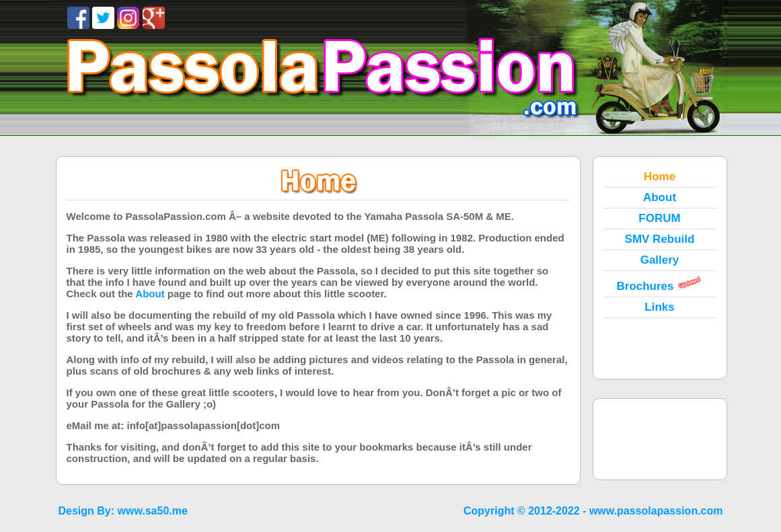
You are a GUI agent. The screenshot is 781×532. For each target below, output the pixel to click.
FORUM (659, 218)
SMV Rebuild (660, 239)
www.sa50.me (153, 511)
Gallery (660, 260)
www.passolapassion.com (656, 511)
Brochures (645, 286)
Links (659, 307)
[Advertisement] (660, 439)
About (660, 197)
